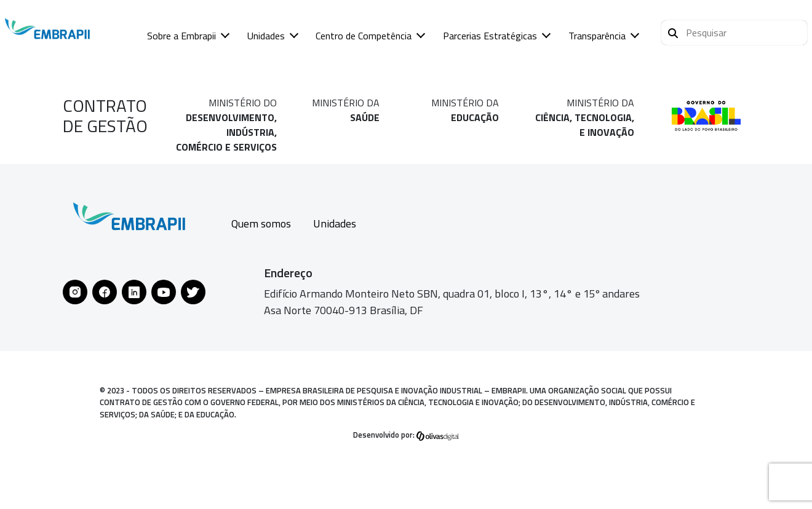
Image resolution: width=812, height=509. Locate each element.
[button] (734, 33)
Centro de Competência (364, 36)
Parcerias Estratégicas (490, 36)
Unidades (266, 36)
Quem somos (261, 223)
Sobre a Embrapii (181, 36)
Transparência (597, 36)
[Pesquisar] (673, 31)
